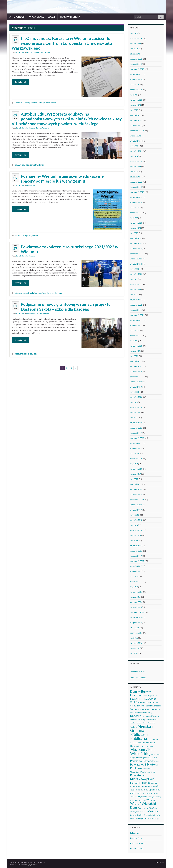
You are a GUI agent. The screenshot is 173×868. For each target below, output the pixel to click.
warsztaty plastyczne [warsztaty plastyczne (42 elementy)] (138, 800)
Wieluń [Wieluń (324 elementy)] (136, 803)
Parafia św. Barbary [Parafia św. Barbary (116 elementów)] (141, 761)
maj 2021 (134, 341)
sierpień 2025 (136, 79)
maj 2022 (134, 279)
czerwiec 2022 (136, 274)
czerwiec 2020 (136, 397)
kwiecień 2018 (136, 530)
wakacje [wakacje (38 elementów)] (151, 797)
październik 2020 (137, 377)
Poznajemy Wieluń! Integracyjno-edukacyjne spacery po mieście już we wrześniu (62, 179)
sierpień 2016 (136, 623)
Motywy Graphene (32, 865)
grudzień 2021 (136, 305)
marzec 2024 (135, 166)
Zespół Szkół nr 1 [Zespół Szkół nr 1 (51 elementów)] (138, 815)
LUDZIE (52, 17)
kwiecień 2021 (136, 346)
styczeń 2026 (136, 54)
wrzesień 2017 (136, 566)
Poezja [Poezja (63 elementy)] (155, 761)
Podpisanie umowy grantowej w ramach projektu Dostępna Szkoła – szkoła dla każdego (66, 307)
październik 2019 (137, 438)
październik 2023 (137, 192)
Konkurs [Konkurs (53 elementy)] (155, 716)
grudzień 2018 (136, 489)
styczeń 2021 (136, 361)
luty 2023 (134, 233)
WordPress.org (137, 848)
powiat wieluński (37, 165)
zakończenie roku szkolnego (50, 293)
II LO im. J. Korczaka (33, 52)
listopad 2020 (136, 371)
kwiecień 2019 (136, 469)
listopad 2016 (136, 607)
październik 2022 (137, 254)
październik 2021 (137, 315)
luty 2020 (134, 418)
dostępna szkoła (22, 354)
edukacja (41, 103)
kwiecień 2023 (136, 223)
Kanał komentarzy (138, 843)
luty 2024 (134, 172)
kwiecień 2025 (136, 100)
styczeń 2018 (136, 546)
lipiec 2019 (135, 453)
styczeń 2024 (136, 177)
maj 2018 (134, 525)
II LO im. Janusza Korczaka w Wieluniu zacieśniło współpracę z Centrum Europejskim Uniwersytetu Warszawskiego (62, 43)
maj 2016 (134, 638)
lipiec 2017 (135, 576)
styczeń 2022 (136, 300)
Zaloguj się (135, 833)
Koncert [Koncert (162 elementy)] (135, 716)
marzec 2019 (135, 474)
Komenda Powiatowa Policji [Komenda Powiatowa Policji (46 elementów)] (141, 713)
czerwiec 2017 (136, 582)
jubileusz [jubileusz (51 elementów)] (134, 709)
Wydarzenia (45, 52)
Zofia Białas (20, 52)
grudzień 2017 (136, 551)
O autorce (159, 862)
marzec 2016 (135, 648)
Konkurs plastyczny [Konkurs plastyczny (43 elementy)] (138, 720)
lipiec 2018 (135, 515)
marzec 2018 (135, 535)
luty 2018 (134, 541)
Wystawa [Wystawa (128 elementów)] (152, 811)
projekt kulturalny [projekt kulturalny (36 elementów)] (144, 786)
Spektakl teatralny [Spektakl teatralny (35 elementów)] (142, 790)
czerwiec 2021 (136, 336)
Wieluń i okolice (87, 3)
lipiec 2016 (135, 628)
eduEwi (18, 165)
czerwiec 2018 (136, 520)
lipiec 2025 (135, 84)
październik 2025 (137, 69)
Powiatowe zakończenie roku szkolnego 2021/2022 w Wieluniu (70, 249)
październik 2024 (137, 131)
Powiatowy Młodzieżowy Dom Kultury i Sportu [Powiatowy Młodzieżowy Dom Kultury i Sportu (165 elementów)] (142, 779)
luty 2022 (134, 295)
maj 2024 (134, 156)
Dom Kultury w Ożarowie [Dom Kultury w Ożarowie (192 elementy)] (140, 693)
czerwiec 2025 (136, 90)
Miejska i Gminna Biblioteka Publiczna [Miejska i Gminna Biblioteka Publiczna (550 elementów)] (142, 732)
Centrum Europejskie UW (26, 103)
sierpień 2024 (136, 141)
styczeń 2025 (136, 115)
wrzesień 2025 (136, 74)
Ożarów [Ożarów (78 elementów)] (153, 757)
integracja (27, 236)
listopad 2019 (136, 433)
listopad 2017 (136, 556)
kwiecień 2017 (136, 592)
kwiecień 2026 (136, 38)
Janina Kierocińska (138, 678)
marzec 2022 (135, 289)
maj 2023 (134, 218)
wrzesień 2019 (136, 443)
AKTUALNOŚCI (17, 17)
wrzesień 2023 (136, 197)
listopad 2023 (136, 187)
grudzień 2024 (136, 120)
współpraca (51, 103)
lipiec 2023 (135, 207)
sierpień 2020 (136, 387)
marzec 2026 (135, 43)
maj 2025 (134, 95)
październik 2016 (137, 612)
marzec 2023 (135, 228)
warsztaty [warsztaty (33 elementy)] (158, 797)
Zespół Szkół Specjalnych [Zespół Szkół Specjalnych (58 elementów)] (149, 818)
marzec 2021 (135, 351)
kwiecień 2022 (136, 284)
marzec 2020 (135, 412)
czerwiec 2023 (136, 213)
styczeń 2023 (136, 238)
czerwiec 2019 (136, 459)
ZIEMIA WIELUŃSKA (70, 17)
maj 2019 (134, 464)
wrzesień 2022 (136, 259)
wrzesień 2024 (136, 136)
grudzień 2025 (136, 59)
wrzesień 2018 (136, 505)
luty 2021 (134, 356)
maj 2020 (134, 402)
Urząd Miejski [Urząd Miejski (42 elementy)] (142, 797)
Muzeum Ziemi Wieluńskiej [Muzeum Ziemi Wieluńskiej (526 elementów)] (143, 751)
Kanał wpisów (136, 838)
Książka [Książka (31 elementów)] (133, 723)
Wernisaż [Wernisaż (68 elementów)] (151, 800)
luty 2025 (134, 110)
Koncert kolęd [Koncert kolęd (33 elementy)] (146, 716)
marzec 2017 (135, 597)
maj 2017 (134, 587)
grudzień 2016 (136, 602)
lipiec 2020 (135, 392)
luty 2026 (134, 49)
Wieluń (35, 236)
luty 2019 (134, 479)
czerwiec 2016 (136, 633)
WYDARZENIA (36, 17)
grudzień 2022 (136, 243)
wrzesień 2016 (136, 617)
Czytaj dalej (20, 82)
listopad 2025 (136, 64)
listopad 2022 (136, 248)
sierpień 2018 (136, 510)
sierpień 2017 (136, 571)
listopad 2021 (136, 310)
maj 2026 (134, 33)
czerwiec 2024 (136, 151)
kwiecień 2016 (136, 643)
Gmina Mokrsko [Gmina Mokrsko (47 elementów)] (143, 699)
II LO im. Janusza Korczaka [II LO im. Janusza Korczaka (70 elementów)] (149, 706)
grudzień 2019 (136, 428)
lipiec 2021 (135, 330)
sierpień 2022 (136, 264)
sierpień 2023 (136, 202)
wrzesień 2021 (136, 320)
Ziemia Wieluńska (42, 128)
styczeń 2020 (136, 423)
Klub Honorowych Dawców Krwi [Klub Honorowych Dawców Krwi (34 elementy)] (149, 709)
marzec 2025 (135, 105)
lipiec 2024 (135, 146)
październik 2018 (137, 500)
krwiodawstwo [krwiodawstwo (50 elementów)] (152, 719)
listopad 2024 (136, 125)
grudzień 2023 (136, 182)
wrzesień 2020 (136, 382)
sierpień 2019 (136, 448)
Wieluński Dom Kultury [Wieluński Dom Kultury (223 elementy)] (143, 805)
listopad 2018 (136, 494)
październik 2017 (137, 561)
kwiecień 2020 (136, 407)
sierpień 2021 (136, 325)
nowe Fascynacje (137, 671)
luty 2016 (134, 653)
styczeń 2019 (136, 484)
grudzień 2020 (136, 366)
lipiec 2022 (135, 269)
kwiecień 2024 (136, 161)
